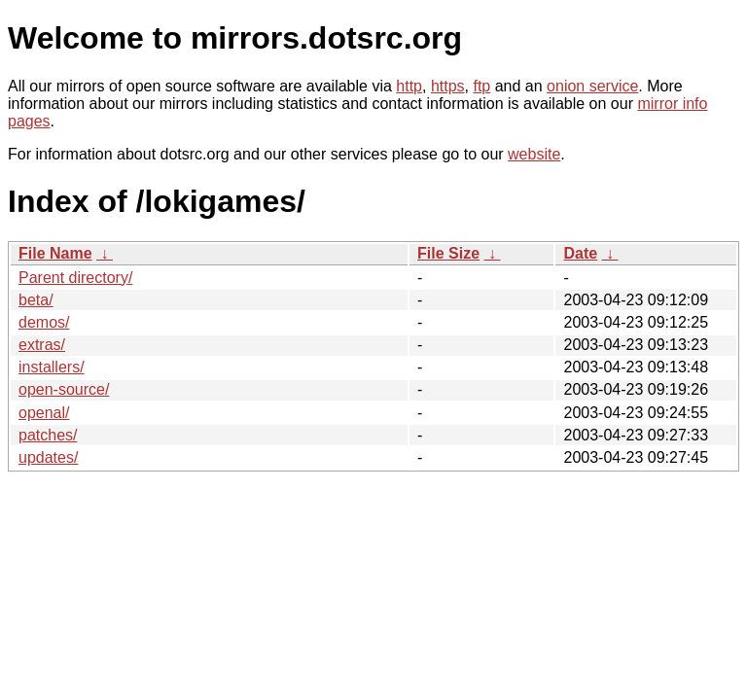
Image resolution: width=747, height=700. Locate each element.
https (448, 86)
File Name (55, 253)
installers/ (52, 367)
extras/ (42, 345)
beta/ (36, 300)
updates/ (48, 457)
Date (580, 253)
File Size (448, 253)
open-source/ (64, 389)
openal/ (44, 413)
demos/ (44, 322)
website (534, 154)
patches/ (48, 435)
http (409, 86)
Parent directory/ (75, 278)
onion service (592, 86)
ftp (481, 86)
